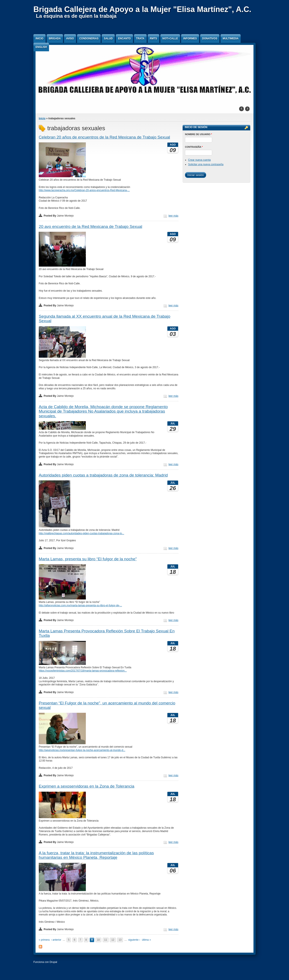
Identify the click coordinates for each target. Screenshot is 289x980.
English (41, 47)
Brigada (55, 38)
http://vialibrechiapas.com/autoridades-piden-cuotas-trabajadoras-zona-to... (81, 533)
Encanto (124, 38)
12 (113, 940)
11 (106, 940)
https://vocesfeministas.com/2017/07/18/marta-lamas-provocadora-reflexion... (83, 671)
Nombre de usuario (198, 134)
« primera (44, 940)
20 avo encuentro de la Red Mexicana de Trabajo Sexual (90, 227)
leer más (173, 216)
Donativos (210, 38)
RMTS (153, 38)
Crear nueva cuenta (199, 160)
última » (146, 940)
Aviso (70, 38)
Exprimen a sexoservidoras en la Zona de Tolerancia (87, 786)
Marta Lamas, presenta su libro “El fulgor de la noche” (88, 559)
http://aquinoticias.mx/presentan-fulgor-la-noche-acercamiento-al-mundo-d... (82, 750)
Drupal (53, 962)
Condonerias (89, 38)
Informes (190, 38)
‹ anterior (56, 940)
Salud (108, 38)
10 (98, 940)
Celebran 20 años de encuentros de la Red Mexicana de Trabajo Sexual (104, 137)
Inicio (39, 38)
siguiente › (134, 940)
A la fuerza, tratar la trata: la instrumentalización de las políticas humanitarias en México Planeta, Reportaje (96, 855)
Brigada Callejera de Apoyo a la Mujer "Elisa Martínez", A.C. (142, 9)
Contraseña (194, 147)
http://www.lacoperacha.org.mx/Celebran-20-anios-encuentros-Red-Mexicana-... (84, 190)
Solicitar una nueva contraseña (206, 164)
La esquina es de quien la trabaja (76, 16)
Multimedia (231, 38)
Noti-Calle (170, 38)
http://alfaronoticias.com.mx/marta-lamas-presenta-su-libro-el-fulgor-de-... (80, 605)
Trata (140, 38)
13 (120, 940)
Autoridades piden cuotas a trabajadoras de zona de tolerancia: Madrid (103, 475)
